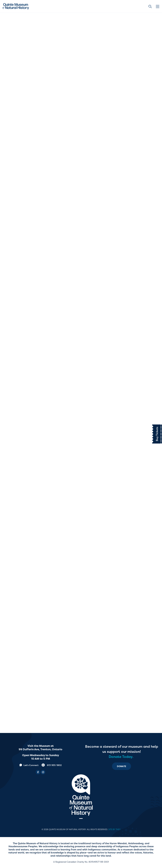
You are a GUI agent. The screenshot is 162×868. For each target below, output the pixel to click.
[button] (158, 7)
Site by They (114, 829)
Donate (121, 766)
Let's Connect (29, 765)
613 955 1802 (52, 765)
